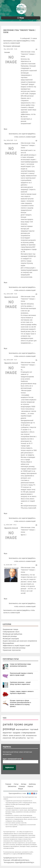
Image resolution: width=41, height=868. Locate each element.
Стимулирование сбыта (11, 632)
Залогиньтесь (8, 41)
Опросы (30, 786)
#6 (36, 565)
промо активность (15, 736)
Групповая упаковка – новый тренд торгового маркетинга (20, 683)
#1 (36, 49)
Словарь (22, 786)
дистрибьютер (21, 738)
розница (9, 729)
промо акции (23, 724)
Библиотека (12, 786)
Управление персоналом (12, 650)
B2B (24, 736)
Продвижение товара (10, 629)
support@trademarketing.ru (24, 862)
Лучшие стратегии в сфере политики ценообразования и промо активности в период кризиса (20, 704)
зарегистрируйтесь (23, 41)
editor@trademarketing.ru (25, 854)
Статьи (16, 784)
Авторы (24, 784)
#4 (36, 360)
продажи (17, 733)
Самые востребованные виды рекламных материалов (20, 665)
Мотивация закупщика (11, 639)
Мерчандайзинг (8, 643)
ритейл (8, 724)
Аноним (7, 52)
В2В (14, 738)
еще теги (30, 738)
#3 (36, 294)
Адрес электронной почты (13, 759)
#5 (36, 525)
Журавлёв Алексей (11, 144)
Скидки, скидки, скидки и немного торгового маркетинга (22, 692)
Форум (20, 789)
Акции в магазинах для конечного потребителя (20, 641)
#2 (36, 141)
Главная (8, 784)
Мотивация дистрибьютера (12, 634)
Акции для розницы (10, 636)
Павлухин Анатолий (11, 568)
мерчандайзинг (22, 729)
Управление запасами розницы (14, 648)
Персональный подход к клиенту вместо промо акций (21, 674)
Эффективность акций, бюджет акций (16, 646)
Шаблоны (32, 784)
